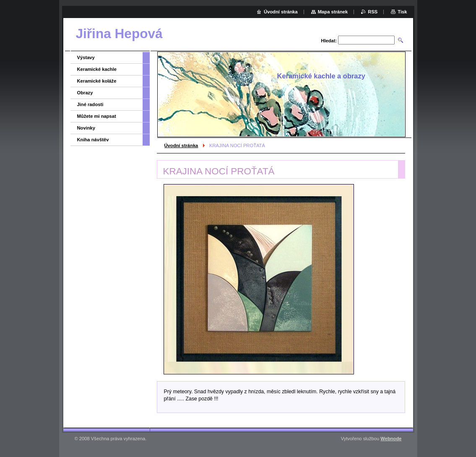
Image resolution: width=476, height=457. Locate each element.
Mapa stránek (333, 12)
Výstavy (86, 57)
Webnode (391, 439)
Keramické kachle (97, 69)
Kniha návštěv (93, 140)
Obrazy (85, 93)
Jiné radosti (90, 104)
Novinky (86, 128)
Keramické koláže (97, 81)
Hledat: (329, 41)
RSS (373, 12)
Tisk (402, 12)
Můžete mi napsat (97, 116)
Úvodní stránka (181, 145)
